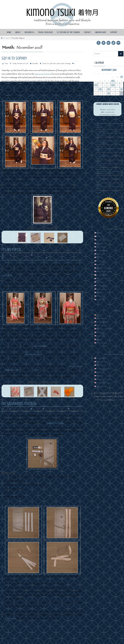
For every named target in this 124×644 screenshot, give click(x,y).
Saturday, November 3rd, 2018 (23, 415)
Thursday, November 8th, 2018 (23, 258)
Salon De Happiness (104, 275)
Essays (98, 150)
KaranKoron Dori (102, 243)
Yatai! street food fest (43, 77)
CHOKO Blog (101, 236)
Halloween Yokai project (34, 357)
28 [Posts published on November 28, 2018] (108, 93)
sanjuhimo (60, 415)
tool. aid (67, 415)
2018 (7, 38)
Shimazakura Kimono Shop (106, 379)
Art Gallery (100, 127)
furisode (12, 261)
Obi (55, 415)
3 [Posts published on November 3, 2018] (121, 77)
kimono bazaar (7, 278)
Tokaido (99, 189)
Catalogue (100, 131)
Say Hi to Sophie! (14, 58)
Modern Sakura (102, 365)
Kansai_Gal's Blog (103, 325)
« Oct (96, 97)
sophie (71, 63)
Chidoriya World (102, 358)
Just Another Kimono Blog (106, 240)
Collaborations (101, 135)
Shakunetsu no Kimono (105, 279)
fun (54, 63)
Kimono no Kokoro (103, 261)
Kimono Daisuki (102, 254)
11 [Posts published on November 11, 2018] (96, 85)
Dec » (102, 97)
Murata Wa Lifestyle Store (106, 369)
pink (44, 261)
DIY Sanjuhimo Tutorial (19, 410)
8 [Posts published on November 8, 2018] (113, 81)
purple (66, 63)
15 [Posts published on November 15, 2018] (113, 85)
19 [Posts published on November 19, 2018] (100, 89)
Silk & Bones (101, 282)
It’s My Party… (12, 252)
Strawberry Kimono (103, 289)
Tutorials (43, 415)
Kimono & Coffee (102, 247)
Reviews (99, 181)
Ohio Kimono (101, 376)
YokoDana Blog (102, 300)
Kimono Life (101, 257)
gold (57, 63)
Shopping (99, 185)
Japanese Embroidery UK (106, 322)
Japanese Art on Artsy (104, 362)
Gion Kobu (100, 315)
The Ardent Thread (103, 343)
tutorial (72, 415)
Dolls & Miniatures (103, 143)
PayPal (54, 373)
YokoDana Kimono (103, 386)
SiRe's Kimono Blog (103, 286)
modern (39, 261)
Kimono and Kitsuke (104, 250)
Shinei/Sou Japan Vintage (106, 383)
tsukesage (77, 63)
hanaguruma (28, 261)
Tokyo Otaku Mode (28, 373)
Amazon (5, 373)
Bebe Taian (100, 233)
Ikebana (99, 162)
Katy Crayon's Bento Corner (107, 329)
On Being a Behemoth (104, 173)
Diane (7, 63)
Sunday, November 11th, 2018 (23, 63)
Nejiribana (100, 339)
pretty (48, 261)
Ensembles (40, 63)
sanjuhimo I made (41, 349)
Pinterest (13, 373)
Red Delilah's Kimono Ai (105, 268)
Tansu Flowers (101, 293)
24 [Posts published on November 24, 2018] (121, 89)
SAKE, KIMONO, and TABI (106, 271)
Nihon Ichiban (101, 372)
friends (50, 63)
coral (7, 261)
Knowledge (100, 166)
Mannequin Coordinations (45, 258)
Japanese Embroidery (104, 318)
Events (98, 154)
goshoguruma (19, 261)
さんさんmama (11, 628)
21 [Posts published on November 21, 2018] (108, 89)
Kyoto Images (101, 332)
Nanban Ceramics (103, 336)
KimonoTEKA (101, 264)
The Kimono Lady (103, 296)
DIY (38, 415)
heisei (61, 63)
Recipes (99, 177)
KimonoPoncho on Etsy (56, 429)
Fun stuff (99, 158)
